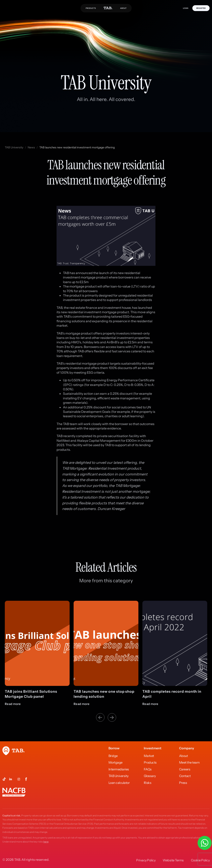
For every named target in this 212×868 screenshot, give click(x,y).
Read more (13, 704)
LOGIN (186, 8)
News (31, 147)
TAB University (14, 147)
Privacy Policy (146, 860)
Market (149, 756)
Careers (185, 769)
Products (150, 762)
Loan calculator (119, 783)
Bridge (113, 756)
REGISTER (201, 8)
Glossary (150, 776)
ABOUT (123, 8)
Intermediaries (119, 769)
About (184, 756)
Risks (148, 783)
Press (183, 783)
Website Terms (173, 860)
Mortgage (116, 762)
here (46, 842)
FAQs (148, 769)
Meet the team (189, 762)
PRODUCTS (91, 8)
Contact (185, 776)
